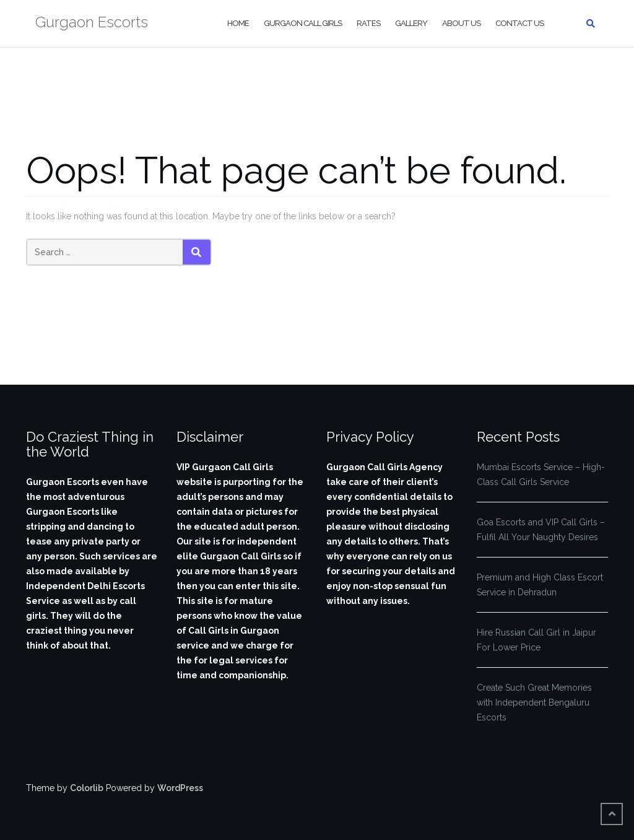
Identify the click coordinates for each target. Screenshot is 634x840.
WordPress (180, 788)
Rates (368, 23)
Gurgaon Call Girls (303, 23)
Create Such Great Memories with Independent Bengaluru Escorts (534, 702)
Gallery (411, 23)
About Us (461, 23)
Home (238, 23)
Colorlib (87, 788)
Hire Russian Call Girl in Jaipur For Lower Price (536, 640)
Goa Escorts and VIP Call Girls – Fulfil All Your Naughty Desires (541, 530)
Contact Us (519, 23)
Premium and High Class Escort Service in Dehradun (540, 585)
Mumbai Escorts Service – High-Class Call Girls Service (541, 475)
